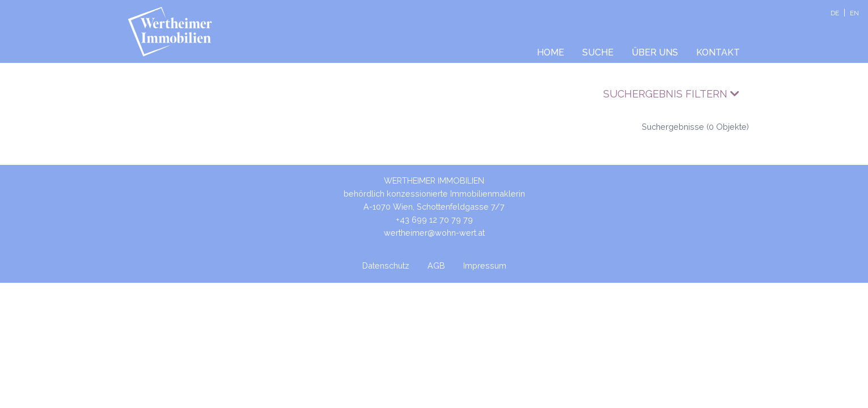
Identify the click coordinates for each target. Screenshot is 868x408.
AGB (436, 265)
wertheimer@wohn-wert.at (434, 233)
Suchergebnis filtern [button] (671, 94)
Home (551, 52)
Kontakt (718, 52)
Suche (598, 52)
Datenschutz (386, 265)
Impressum (485, 265)
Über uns (655, 52)
